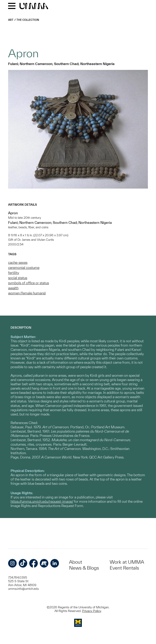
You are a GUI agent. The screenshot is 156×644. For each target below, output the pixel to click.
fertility (14, 273)
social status (18, 278)
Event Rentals (124, 568)
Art (11, 20)
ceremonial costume (24, 268)
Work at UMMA (127, 562)
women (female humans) (27, 293)
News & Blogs (84, 568)
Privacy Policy (92, 611)
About (76, 562)
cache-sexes (18, 262)
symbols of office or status (29, 283)
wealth (13, 288)
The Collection (28, 20)
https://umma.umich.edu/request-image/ (42, 501)
